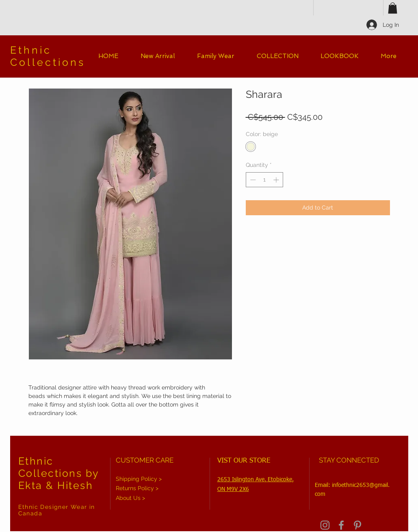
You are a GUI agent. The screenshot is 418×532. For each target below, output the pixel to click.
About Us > (130, 498)
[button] (393, 8)
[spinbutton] (264, 180)
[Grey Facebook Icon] (341, 525)
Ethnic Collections (48, 56)
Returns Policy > (137, 488)
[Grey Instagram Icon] (325, 525)
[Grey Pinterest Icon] (357, 525)
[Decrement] (252, 180)
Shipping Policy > (139, 479)
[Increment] (277, 180)
